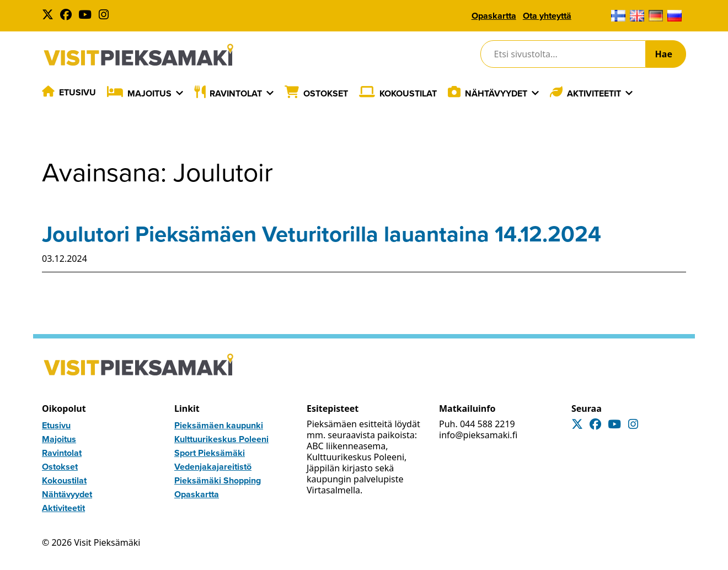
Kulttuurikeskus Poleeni (221, 439)
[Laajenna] (180, 93)
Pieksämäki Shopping (218, 480)
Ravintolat (236, 93)
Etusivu (77, 92)
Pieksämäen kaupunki (219, 425)
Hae (664, 54)
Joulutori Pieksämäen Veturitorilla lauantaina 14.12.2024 (322, 234)
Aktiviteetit (594, 93)
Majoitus (149, 93)
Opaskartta (494, 16)
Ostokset (326, 93)
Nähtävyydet (496, 93)
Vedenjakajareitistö (213, 467)
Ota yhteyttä (547, 16)
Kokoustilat (408, 93)
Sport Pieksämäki (210, 453)
